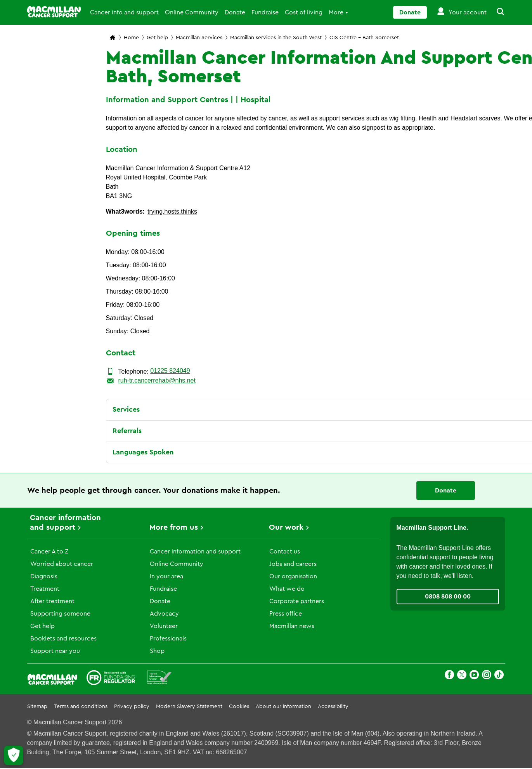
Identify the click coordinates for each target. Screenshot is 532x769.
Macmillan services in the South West (276, 38)
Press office (286, 614)
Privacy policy (132, 706)
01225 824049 (170, 371)
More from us (174, 527)
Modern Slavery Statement (189, 706)
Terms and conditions (81, 706)
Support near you (55, 651)
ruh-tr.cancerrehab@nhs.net (157, 380)
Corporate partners (297, 601)
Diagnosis (44, 576)
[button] (496, 12)
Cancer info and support (124, 12)
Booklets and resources (63, 639)
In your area (166, 576)
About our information (283, 706)
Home (131, 38)
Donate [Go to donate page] (410, 12)
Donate (235, 12)
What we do (287, 589)
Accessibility (333, 706)
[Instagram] (487, 676)
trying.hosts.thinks (172, 211)
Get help (157, 38)
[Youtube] (474, 676)
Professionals (168, 639)
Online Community (192, 12)
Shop (157, 651)
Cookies (239, 706)
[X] (462, 676)
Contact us (285, 552)
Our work (286, 527)
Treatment (45, 589)
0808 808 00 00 (448, 597)
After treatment (52, 601)
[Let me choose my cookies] (14, 755)
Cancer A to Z (49, 552)
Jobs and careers (293, 564)
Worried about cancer (62, 564)
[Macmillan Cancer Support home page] (113, 38)
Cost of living (304, 12)
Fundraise (265, 12)
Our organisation (293, 576)
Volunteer (164, 626)
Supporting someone (60, 614)
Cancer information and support (195, 552)
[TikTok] (499, 676)
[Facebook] (449, 676)
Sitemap (37, 706)
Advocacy (164, 614)
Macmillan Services (199, 38)
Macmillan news (292, 626)
